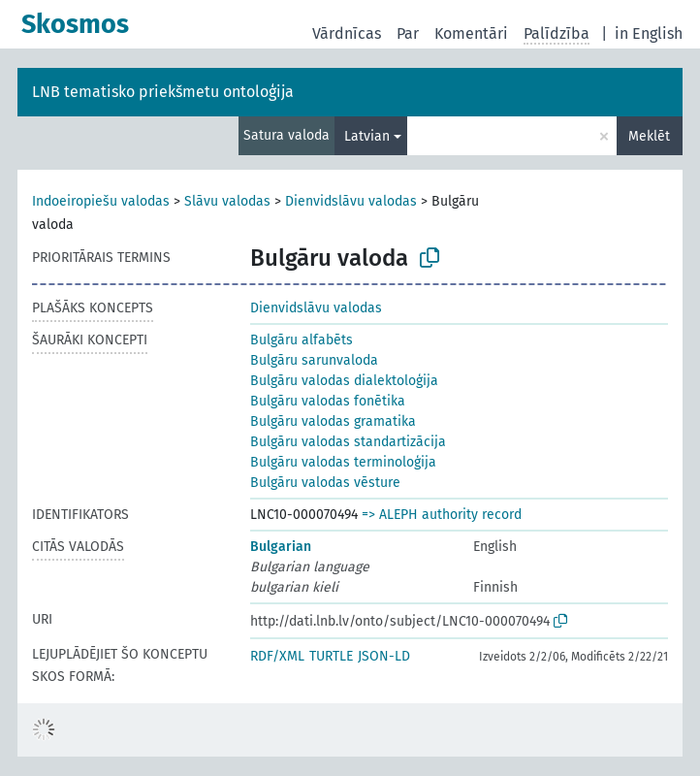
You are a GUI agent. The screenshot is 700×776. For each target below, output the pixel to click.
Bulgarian (281, 547)
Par (408, 33)
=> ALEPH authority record (442, 515)
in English (649, 33)
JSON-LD (384, 656)
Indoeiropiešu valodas (101, 201)
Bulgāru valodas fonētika (328, 401)
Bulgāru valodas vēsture (325, 483)
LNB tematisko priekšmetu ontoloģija (163, 92)
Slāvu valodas (227, 201)
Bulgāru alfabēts (302, 340)
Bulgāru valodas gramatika (333, 421)
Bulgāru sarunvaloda (314, 360)
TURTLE (331, 656)
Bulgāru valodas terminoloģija (343, 462)
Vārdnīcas (347, 33)
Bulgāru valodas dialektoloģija (344, 381)
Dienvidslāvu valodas (351, 201)
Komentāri (471, 33)
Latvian (367, 136)
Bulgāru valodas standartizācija (348, 442)
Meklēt (649, 136)
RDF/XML (277, 656)
